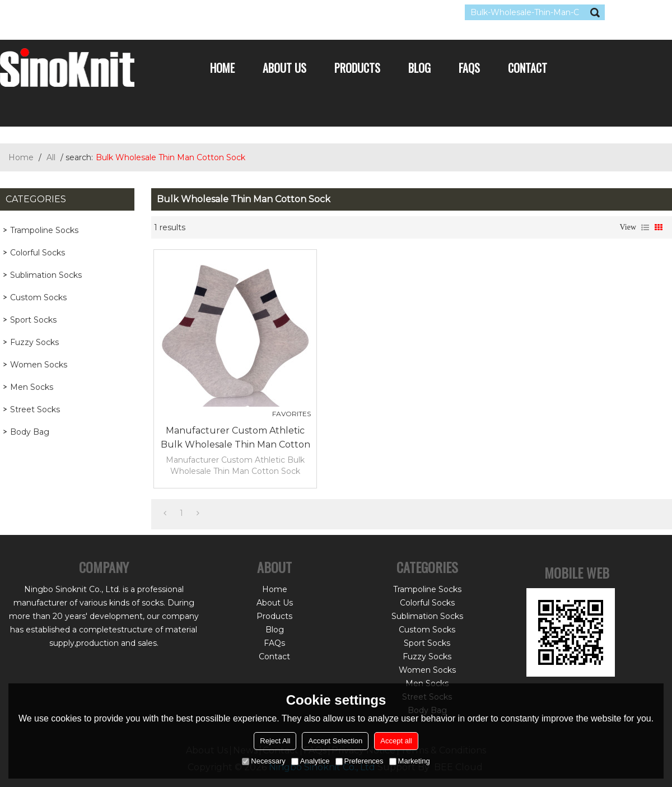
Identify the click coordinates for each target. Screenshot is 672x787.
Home (222, 68)
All (51, 157)
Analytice (311, 761)
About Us (284, 68)
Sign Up (103, 12)
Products (357, 68)
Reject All (275, 741)
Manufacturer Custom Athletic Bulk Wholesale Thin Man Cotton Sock (235, 438)
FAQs (469, 68)
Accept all (396, 741)
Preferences (360, 761)
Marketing (410, 761)
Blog (419, 68)
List (645, 227)
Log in (68, 12)
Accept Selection (335, 741)
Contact (528, 68)
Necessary (263, 761)
